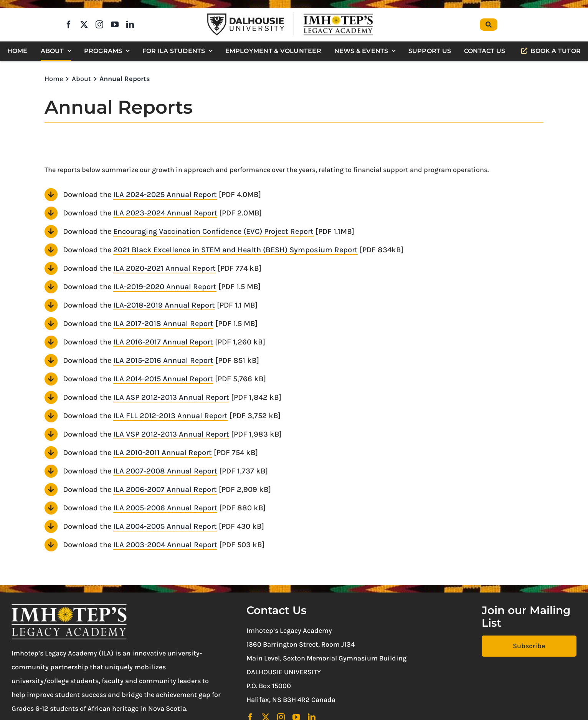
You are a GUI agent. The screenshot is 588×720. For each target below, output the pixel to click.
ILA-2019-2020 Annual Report (165, 287)
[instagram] (99, 25)
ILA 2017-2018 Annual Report (163, 324)
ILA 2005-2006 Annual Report (165, 508)
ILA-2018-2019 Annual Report (164, 305)
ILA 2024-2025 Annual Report (165, 194)
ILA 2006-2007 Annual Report (165, 489)
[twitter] (84, 25)
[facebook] (69, 25)
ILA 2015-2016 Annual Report (163, 360)
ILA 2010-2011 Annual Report (163, 453)
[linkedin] (130, 25)
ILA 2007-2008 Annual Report (165, 471)
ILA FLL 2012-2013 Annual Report (170, 416)
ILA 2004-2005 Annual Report (165, 526)
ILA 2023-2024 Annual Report (165, 213)
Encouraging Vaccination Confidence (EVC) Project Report (213, 231)
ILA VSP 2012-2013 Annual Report (171, 434)
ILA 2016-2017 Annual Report (163, 342)
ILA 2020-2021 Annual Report (164, 268)
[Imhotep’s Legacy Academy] (338, 15)
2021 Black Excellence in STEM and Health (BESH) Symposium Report (235, 250)
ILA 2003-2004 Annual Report (165, 545)
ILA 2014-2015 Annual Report (163, 379)
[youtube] (115, 25)
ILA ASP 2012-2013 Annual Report (171, 397)
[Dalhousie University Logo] (246, 17)
